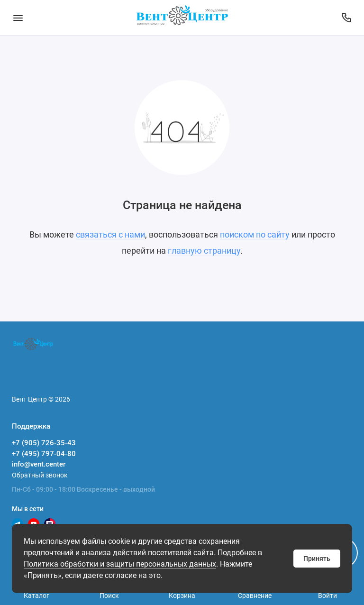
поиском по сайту (255, 234)
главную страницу (204, 251)
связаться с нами (110, 234)
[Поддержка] (346, 18)
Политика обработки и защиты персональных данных (120, 564)
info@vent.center (39, 464)
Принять (317, 559)
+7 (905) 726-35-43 (44, 443)
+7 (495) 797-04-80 (44, 454)
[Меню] (18, 18)
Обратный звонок (40, 475)
